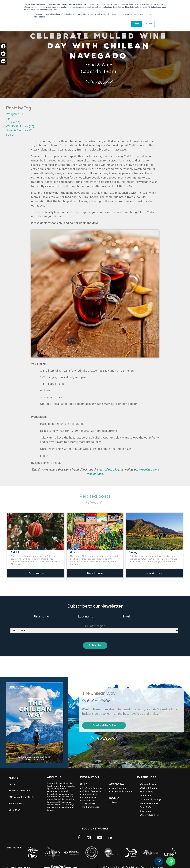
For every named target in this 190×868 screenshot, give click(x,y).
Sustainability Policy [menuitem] (22, 793)
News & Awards (19, 131)
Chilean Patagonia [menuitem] (92, 787)
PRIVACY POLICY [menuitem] (18, 799)
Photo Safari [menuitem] (146, 791)
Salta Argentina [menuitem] (119, 784)
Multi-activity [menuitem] (147, 787)
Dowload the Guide (104, 721)
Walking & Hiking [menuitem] (149, 780)
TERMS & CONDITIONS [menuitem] (20, 786)
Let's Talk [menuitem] (14, 805)
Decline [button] (149, 24)
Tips (12, 118)
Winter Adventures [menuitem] (149, 811)
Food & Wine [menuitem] (146, 803)
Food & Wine (99, 65)
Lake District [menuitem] (89, 799)
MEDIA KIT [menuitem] (14, 774)
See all (10, 135)
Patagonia (16, 114)
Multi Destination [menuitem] (91, 803)
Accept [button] (137, 24)
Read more (36, 571)
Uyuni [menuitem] (114, 798)
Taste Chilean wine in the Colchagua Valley (152, 549)
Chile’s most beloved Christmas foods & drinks (34, 549)
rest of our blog (109, 470)
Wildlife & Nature (20, 126)
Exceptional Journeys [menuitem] (151, 795)
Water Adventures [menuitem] (149, 799)
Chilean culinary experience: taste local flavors (95, 549)
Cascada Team (99, 72)
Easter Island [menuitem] (89, 796)
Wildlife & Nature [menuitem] (148, 784)
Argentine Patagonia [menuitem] (122, 787)
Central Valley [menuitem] (89, 793)
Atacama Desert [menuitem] (90, 790)
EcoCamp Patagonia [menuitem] (92, 784)
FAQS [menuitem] (12, 780)
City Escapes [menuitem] (146, 807)
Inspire (13, 122)
